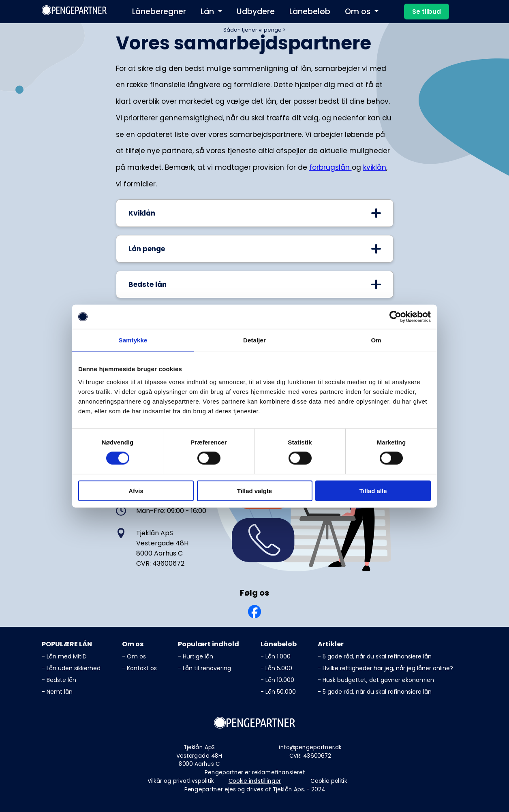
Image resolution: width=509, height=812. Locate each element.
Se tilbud (427, 12)
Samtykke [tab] (133, 340)
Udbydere (256, 12)
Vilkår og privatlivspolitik (181, 781)
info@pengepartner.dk (310, 747)
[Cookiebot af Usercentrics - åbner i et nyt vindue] (395, 317)
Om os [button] (359, 12)
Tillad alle (373, 490)
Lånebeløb (310, 12)
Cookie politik (329, 781)
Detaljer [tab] (254, 340)
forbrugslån (330, 167)
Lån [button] (208, 12)
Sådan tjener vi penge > (254, 30)
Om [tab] (376, 340)
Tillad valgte (254, 490)
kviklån (375, 167)
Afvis (136, 490)
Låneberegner (159, 12)
